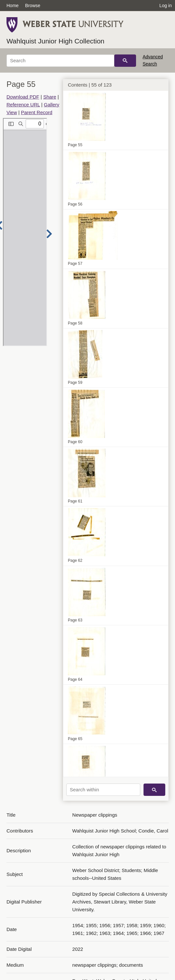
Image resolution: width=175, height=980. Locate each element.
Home (12, 6)
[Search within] (103, 790)
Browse (33, 6)
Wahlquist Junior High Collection (56, 41)
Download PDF (23, 97)
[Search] (60, 61)
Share (50, 97)
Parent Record (37, 112)
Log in (166, 6)
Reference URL (23, 105)
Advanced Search (153, 60)
